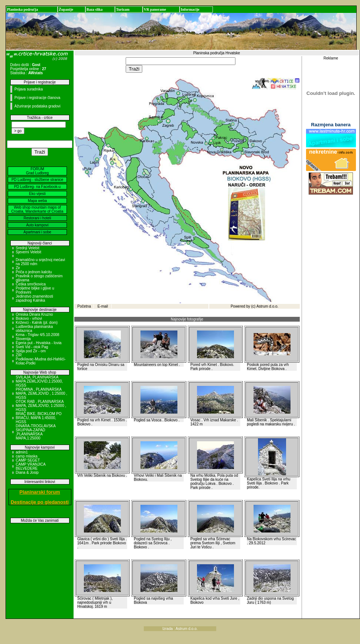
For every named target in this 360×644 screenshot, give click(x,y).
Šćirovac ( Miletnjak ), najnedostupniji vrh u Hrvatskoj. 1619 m (95, 602)
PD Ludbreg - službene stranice (37, 180)
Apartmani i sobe (37, 232)
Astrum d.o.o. (267, 306)
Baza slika (95, 9)
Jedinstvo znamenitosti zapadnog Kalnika (35, 298)
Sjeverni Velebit (29, 252)
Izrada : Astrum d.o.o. (180, 629)
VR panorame (155, 9)
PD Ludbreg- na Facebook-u (37, 187)
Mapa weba (37, 201)
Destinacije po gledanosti (40, 502)
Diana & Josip (27, 472)
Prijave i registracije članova (37, 98)
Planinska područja (23, 9)
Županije (66, 9)
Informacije (190, 9)
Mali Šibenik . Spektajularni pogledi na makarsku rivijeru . (271, 422)
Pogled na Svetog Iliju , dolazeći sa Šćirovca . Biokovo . (153, 543)
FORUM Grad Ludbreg (37, 171)
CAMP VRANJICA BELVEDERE (31, 466)
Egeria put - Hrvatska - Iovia (39, 343)
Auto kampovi (38, 225)
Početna (84, 306)
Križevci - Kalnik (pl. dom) (37, 323)
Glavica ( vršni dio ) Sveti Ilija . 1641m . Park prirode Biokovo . (102, 543)
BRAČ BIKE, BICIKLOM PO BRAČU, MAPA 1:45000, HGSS (39, 418)
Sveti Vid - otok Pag (32, 347)
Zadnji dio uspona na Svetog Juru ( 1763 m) (270, 600)
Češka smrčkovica (31, 284)
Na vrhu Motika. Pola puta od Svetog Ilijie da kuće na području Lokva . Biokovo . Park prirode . (214, 482)
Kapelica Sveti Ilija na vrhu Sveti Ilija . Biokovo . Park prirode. (269, 483)
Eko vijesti (37, 194)
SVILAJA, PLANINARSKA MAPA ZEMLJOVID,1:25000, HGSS (40, 381)
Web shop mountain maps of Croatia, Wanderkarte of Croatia (38, 209)
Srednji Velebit (28, 248)
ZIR (19, 355)
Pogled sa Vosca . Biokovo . (157, 420)
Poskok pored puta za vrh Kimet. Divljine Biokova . (268, 367)
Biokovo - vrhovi (29, 318)
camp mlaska (27, 456)
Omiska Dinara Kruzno (35, 314)
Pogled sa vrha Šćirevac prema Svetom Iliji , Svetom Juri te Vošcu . (213, 543)
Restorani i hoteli (37, 218)
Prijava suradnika (29, 89)
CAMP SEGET (28, 460)
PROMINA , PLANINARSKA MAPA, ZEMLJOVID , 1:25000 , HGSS (42, 393)
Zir (18, 268)
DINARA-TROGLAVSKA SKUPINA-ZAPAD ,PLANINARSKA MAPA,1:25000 (36, 432)
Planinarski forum (40, 492)
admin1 (22, 452)
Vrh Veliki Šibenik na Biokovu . (102, 475)
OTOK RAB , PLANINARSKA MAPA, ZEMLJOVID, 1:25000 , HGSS (41, 406)
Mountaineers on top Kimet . (157, 365)
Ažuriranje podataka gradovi (38, 106)
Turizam (123, 9)
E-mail (103, 306)
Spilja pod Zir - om (31, 351)
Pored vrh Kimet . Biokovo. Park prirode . (212, 367)
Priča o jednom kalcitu (34, 272)
